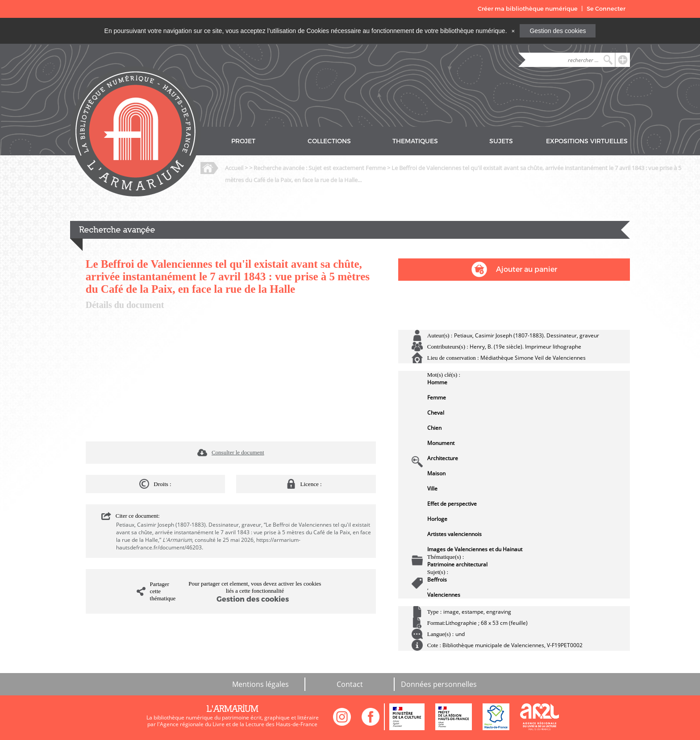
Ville (432, 488)
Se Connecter (606, 9)
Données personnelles (439, 684)
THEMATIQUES (415, 141)
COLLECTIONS (329, 141)
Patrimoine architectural (457, 564)
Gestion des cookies (558, 31)
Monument (441, 443)
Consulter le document (238, 452)
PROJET (243, 141)
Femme (437, 397)
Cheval (436, 413)
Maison (436, 473)
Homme (437, 382)
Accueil (234, 168)
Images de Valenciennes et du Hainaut (475, 549)
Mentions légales (260, 684)
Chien (434, 428)
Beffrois (437, 580)
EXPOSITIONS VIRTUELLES (587, 141)
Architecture (443, 458)
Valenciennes (444, 595)
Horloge (437, 519)
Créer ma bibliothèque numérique (528, 9)
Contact (350, 684)
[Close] (513, 31)
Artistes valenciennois (454, 534)
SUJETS (501, 141)
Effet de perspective (452, 504)
